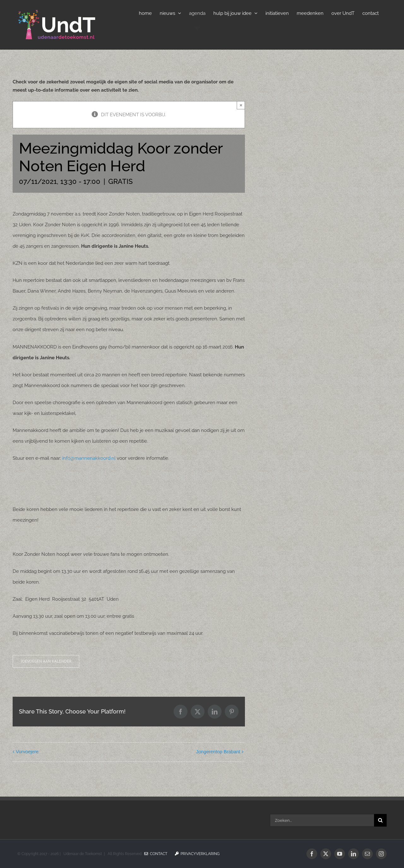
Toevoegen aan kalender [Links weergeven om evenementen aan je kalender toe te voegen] (46, 661)
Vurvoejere (27, 752)
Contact (156, 854)
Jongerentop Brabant (218, 752)
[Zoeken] (380, 820)
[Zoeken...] (322, 820)
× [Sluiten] (241, 105)
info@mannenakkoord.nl (89, 458)
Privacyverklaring (197, 854)
